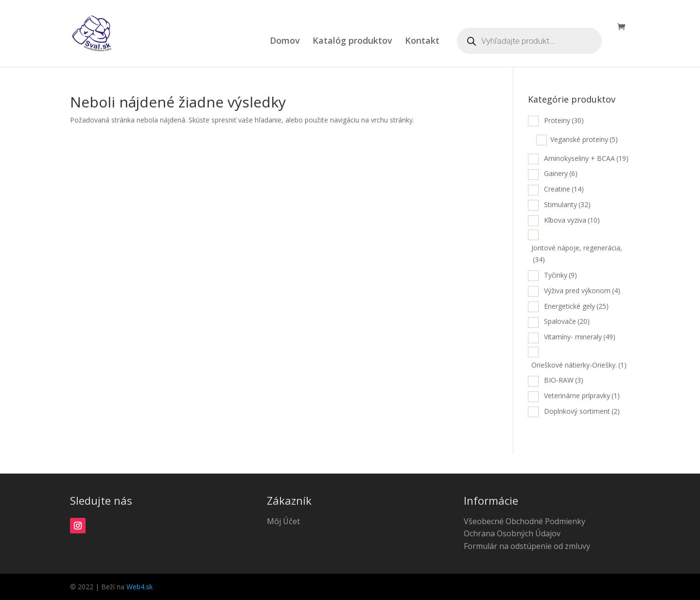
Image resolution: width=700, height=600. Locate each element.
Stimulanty (567, 204)
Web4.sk (140, 587)
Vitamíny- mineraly (580, 337)
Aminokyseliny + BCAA (586, 158)
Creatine (564, 189)
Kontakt (422, 42)
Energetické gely (576, 306)
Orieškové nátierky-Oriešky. (579, 365)
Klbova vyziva (572, 220)
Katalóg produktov (352, 42)
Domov (285, 42)
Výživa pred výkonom (582, 291)
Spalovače (567, 321)
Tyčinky (560, 275)
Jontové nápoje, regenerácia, (577, 254)
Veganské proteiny (584, 139)
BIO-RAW (564, 380)
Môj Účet (283, 521)
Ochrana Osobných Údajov (512, 533)
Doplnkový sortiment (582, 411)
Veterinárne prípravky (582, 396)
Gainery (561, 173)
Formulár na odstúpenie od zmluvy (527, 546)
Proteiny (564, 120)
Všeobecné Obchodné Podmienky (525, 521)
